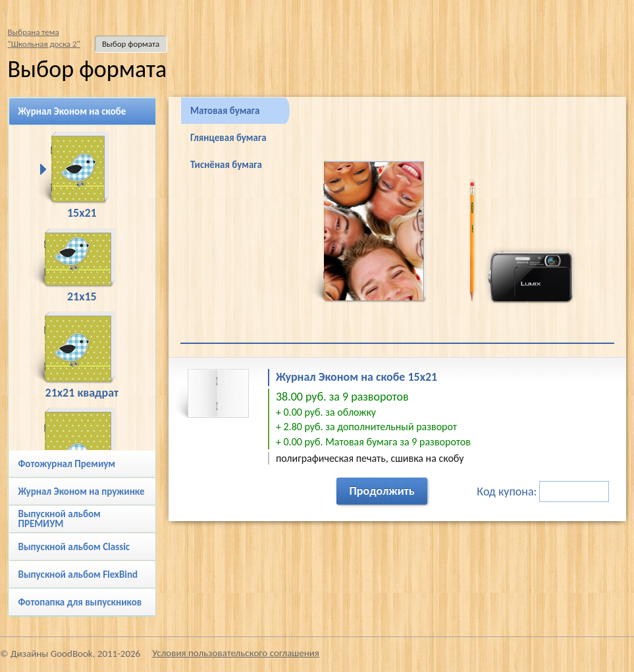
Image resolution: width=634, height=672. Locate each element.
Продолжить (382, 491)
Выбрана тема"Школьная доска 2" (44, 38)
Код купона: (543, 491)
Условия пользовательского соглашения (236, 653)
